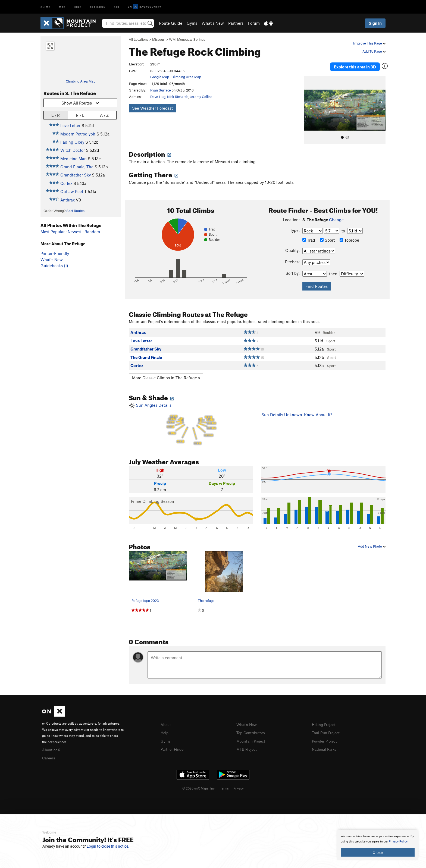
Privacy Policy (398, 842)
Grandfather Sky (76, 175)
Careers (49, 753)
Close (378, 852)
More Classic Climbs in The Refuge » (166, 374)
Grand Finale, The (77, 167)
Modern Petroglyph (78, 134)
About (166, 720)
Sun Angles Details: (191, 420)
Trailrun (98, 7)
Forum (254, 23)
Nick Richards (178, 97)
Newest (75, 232)
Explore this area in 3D (360, 65)
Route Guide (171, 23)
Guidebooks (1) (54, 266)
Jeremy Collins (201, 97)
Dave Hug (158, 97)
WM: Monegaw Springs (187, 39)
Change (336, 216)
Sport (327, 236)
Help (165, 728)
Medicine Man (73, 159)
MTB (62, 7)
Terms (224, 783)
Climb (46, 7)
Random (92, 232)
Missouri (159, 39)
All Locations (139, 39)
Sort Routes (75, 211)
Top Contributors (252, 728)
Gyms (192, 23)
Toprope (349, 236)
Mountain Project (252, 736)
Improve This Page (369, 43)
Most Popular (53, 232)
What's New (213, 23)
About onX (52, 745)
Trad (309, 236)
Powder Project (326, 736)
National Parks (325, 744)
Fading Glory (72, 142)
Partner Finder (174, 744)
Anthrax (68, 200)
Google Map (160, 77)
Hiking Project (325, 720)
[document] (378, 845)
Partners (236, 23)
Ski (117, 7)
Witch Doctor (73, 150)
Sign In (375, 23)
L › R (56, 115)
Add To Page (374, 51)
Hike (78, 7)
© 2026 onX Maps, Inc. (199, 783)
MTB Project (248, 744)
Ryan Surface (161, 90)
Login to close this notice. (108, 846)
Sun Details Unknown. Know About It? (297, 411)
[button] (309, 106)
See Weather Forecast (152, 108)
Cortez (66, 183)
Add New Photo (372, 542)
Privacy (239, 783)
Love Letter (70, 125)
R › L (80, 115)
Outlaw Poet (72, 191)
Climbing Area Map (81, 81)
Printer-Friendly (55, 253)
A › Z (104, 115)
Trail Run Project (327, 728)
